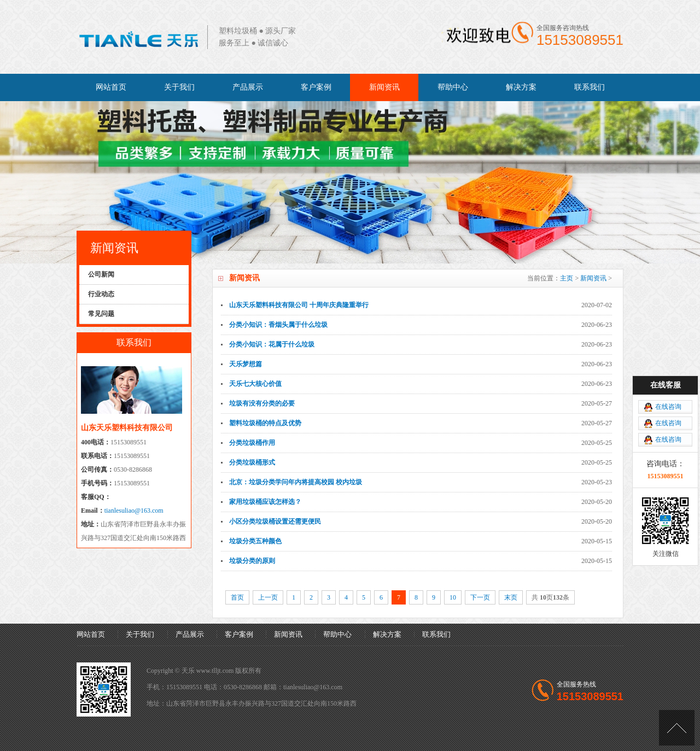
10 (453, 597)
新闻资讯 (384, 87)
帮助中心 (453, 87)
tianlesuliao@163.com (134, 511)
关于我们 (179, 87)
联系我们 (590, 87)
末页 (511, 597)
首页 (237, 597)
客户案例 (316, 87)
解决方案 (521, 87)
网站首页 (111, 87)
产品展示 (248, 87)
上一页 (268, 597)
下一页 (480, 597)
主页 (567, 278)
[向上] (677, 728)
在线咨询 (668, 407)
